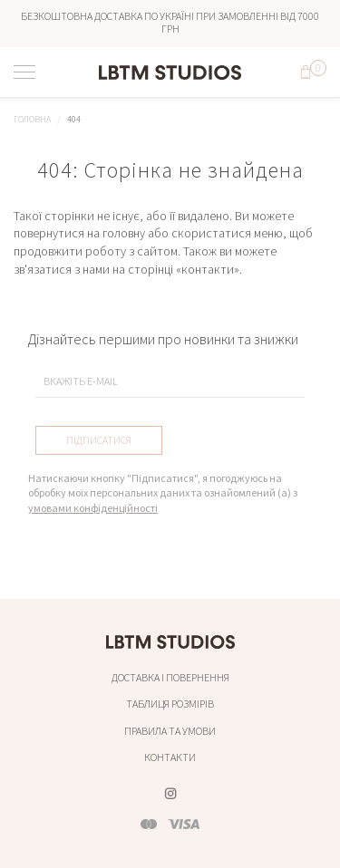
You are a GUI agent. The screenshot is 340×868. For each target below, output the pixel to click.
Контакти (170, 757)
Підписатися (99, 440)
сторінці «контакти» (184, 269)
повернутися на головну (79, 233)
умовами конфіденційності (93, 508)
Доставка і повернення (170, 677)
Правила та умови (170, 731)
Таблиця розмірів (170, 704)
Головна (32, 119)
